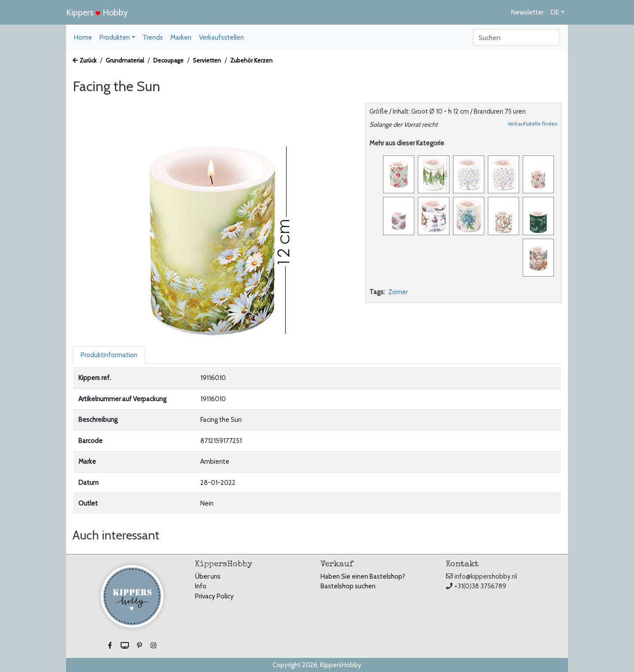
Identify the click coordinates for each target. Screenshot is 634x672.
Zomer (398, 292)
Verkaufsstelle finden (533, 124)
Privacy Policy (214, 596)
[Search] (516, 37)
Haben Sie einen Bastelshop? (363, 576)
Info (201, 586)
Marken (181, 37)
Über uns (208, 576)
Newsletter (527, 12)
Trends (153, 37)
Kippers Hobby (97, 12)
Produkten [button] (115, 37)
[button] (111, 646)
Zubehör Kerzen (251, 60)
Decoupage (168, 60)
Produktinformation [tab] (109, 355)
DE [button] (555, 12)
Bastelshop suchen (348, 586)
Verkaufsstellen (221, 37)
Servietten (207, 60)
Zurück (85, 60)
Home (83, 37)
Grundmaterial (125, 60)
